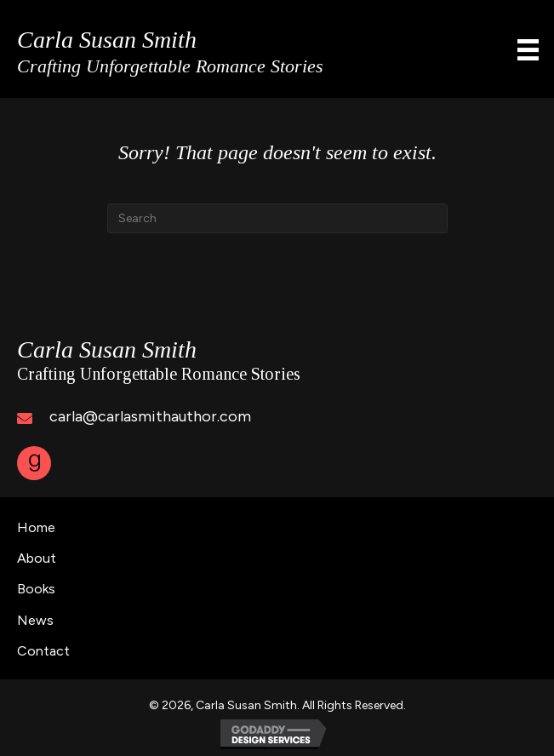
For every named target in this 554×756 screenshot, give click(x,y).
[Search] (277, 218)
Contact (43, 651)
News (35, 620)
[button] (34, 463)
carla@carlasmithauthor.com (150, 416)
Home (36, 527)
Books (36, 589)
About (37, 558)
